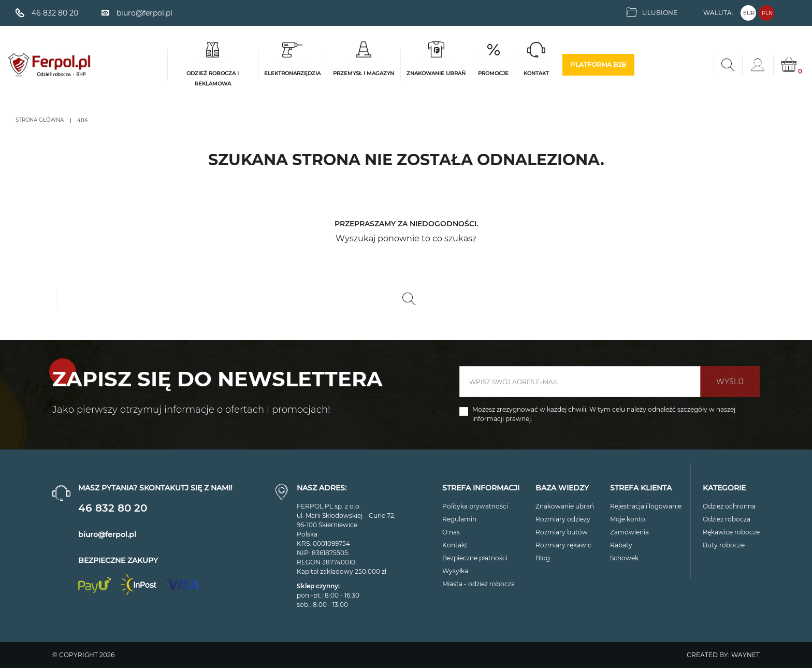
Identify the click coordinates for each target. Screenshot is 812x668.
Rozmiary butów (562, 532)
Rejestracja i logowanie (646, 506)
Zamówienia (629, 532)
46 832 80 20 (113, 508)
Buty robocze (724, 545)
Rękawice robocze (731, 532)
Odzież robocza (727, 519)
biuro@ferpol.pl (107, 534)
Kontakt (455, 545)
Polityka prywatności (475, 506)
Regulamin (459, 519)
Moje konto (628, 519)
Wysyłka (455, 571)
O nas (451, 532)
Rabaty (621, 545)
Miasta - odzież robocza (479, 584)
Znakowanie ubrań (565, 506)
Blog (543, 558)
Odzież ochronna (729, 506)
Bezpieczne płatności (475, 558)
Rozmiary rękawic (563, 545)
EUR (749, 13)
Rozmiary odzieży (563, 519)
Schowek (624, 558)
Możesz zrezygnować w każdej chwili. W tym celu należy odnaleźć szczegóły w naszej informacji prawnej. (604, 414)
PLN (767, 13)
